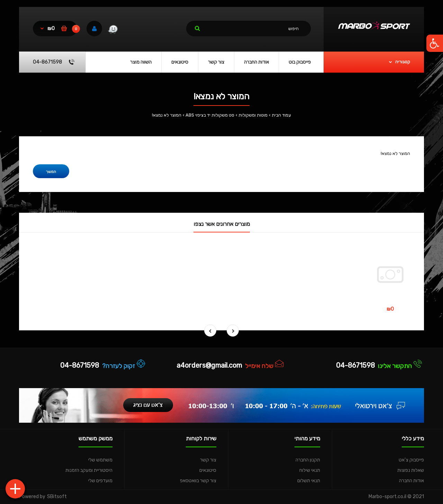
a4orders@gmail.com (209, 365)
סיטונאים (208, 470)
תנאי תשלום (309, 481)
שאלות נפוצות (411, 470)
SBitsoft (57, 497)
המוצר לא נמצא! (167, 115)
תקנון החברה (308, 460)
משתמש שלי (100, 460)
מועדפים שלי (100, 481)
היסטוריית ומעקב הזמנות (89, 470)
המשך (51, 172)
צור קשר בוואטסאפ (198, 481)
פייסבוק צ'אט (411, 460)
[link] (113, 30)
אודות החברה (412, 481)
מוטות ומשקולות (253, 115)
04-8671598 (355, 365)
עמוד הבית (281, 115)
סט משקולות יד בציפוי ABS (210, 115)
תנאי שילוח (310, 470)
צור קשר (208, 460)
